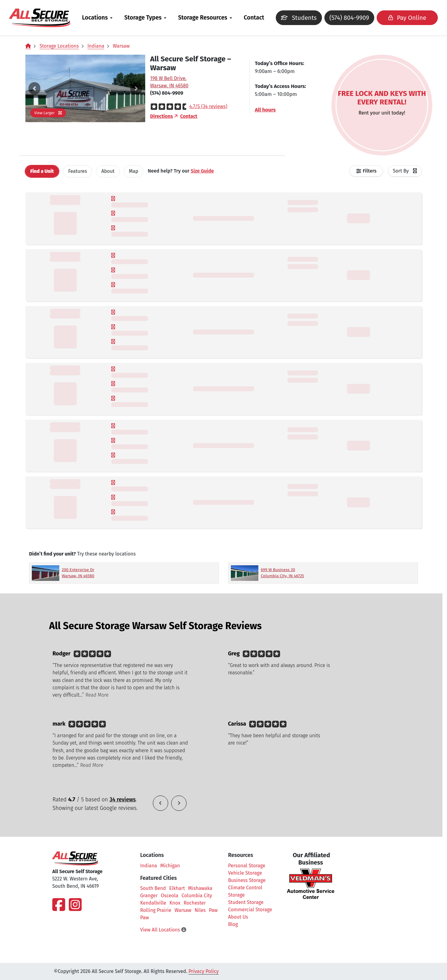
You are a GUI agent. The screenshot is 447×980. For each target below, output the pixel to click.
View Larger (48, 113)
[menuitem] (102, 18)
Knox (175, 903)
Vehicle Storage (245, 873)
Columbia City (197, 896)
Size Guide (202, 171)
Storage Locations (59, 46)
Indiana (96, 46)
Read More (97, 695)
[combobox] (405, 171)
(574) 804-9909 (344, 18)
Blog (233, 924)
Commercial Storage (250, 910)
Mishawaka (200, 888)
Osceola (170, 896)
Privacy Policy (204, 971)
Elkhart (177, 888)
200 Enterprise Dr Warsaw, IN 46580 (78, 573)
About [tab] (108, 171)
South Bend (153, 888)
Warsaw (121, 46)
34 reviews (123, 800)
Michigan (170, 866)
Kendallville (153, 903)
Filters (370, 171)
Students (296, 20)
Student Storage (246, 902)
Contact (259, 18)
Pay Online (399, 18)
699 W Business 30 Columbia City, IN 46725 (282, 573)
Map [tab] (134, 171)
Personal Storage (247, 866)
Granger (149, 896)
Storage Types (147, 18)
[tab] (42, 171)
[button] (34, 88)
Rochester (195, 903)
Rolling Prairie (156, 910)
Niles (200, 910)
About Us (238, 917)
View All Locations (163, 930)
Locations (99, 18)
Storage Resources (207, 18)
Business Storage (247, 880)
